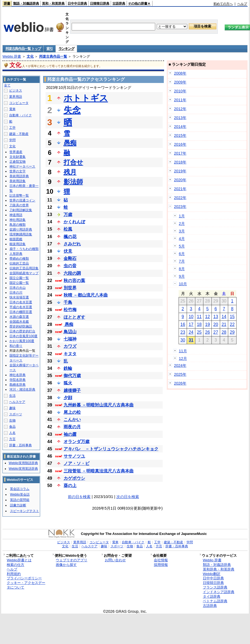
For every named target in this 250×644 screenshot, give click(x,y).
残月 (70, 172)
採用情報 (161, 565)
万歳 (68, 215)
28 (224, 332)
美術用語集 (18, 181)
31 (191, 340)
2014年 (180, 127)
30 (183, 340)
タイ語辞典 (212, 596)
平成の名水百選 (21, 307)
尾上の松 (72, 412)
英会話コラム (20, 489)
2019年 (180, 171)
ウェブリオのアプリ (72, 560)
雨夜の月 (72, 427)
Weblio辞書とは (19, 560)
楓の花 (70, 237)
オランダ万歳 (77, 442)
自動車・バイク (20, 115)
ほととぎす (74, 317)
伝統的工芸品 (19, 263)
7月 (182, 261)
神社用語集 (18, 220)
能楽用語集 (18, 244)
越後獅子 (72, 390)
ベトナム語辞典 (215, 601)
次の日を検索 (128, 497)
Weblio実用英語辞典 (23, 469)
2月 (182, 224)
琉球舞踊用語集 (21, 234)
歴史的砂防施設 (21, 326)
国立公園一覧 (19, 278)
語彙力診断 (18, 505)
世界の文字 (18, 171)
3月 (182, 231)
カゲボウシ (74, 478)
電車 (12, 109)
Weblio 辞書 (12, 56)
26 (207, 332)
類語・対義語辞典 (26, 4)
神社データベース (22, 166)
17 (191, 324)
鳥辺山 (70, 332)
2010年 (180, 91)
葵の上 (70, 485)
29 (232, 332)
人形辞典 (16, 254)
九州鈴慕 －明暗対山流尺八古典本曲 (99, 405)
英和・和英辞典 (53, 4)
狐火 (68, 383)
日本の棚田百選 (21, 312)
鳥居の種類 (18, 225)
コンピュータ (19, 103)
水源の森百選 (19, 317)
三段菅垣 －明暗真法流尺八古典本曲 (99, 471)
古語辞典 (119, 4)
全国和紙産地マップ (24, 273)
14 (224, 317)
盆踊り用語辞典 (21, 229)
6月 (182, 254)
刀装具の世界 (19, 205)
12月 (183, 358)
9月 (182, 276)
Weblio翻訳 (212, 574)
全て (7, 85)
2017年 (180, 153)
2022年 (180, 198)
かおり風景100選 (22, 341)
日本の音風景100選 (23, 336)
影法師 (73, 182)
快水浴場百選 (19, 297)
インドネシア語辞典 (219, 592)
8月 (182, 269)
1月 (182, 216)
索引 (49, 49)
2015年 (180, 135)
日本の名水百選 (21, 302)
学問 (12, 140)
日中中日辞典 (77, 4)
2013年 (180, 118)
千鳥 (68, 302)
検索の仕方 (15, 565)
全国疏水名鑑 (19, 322)
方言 (12, 439)
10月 (183, 284)
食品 (12, 427)
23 (183, 332)
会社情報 (161, 560)
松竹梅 (70, 310)
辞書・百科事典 (20, 445)
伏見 (68, 251)
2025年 (180, 374)
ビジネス (16, 90)
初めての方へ (223, 4)
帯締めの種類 (19, 259)
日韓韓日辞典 (100, 4)
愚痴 (70, 143)
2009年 (180, 82)
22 (232, 324)
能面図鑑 (16, 239)
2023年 (180, 207)
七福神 (70, 339)
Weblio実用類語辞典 (23, 463)
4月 (182, 239)
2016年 (180, 144)
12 (207, 317)
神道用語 (16, 215)
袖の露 (70, 434)
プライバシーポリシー (24, 578)
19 (207, 324)
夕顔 (68, 398)
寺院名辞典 (18, 380)
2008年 (180, 73)
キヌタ (70, 354)
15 (232, 317)
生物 (12, 420)
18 (199, 324)
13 (216, 317)
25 (199, 332)
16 (183, 324)
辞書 (7, 4)
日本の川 (16, 293)
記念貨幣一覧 (19, 196)
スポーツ (16, 414)
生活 (12, 396)
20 (216, 324)
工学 (12, 128)
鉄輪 (68, 368)
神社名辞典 (18, 375)
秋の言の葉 (74, 281)
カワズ (70, 346)
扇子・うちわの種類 (24, 249)
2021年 (180, 189)
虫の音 (70, 266)
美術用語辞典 (19, 176)
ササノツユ (74, 456)
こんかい (72, 420)
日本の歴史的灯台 (22, 331)
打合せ (73, 162)
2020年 (180, 180)
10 (191, 317)
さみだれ (72, 244)
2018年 (180, 162)
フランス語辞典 (215, 587)
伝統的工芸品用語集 (24, 268)
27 (216, 332)
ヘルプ (242, 4)
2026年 (180, 383)
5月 (182, 246)
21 (224, 324)
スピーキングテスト (25, 511)
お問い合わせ (115, 560)
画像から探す (66, 565)
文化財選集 (18, 157)
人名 (12, 433)
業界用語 (16, 97)
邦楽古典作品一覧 (53, 56)
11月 (183, 351)
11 (199, 317)
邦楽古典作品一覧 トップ (23, 49)
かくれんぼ (74, 222)
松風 (68, 229)
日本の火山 (18, 288)
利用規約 (14, 574)
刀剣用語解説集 (21, 210)
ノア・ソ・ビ (77, 463)
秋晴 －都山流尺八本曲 (86, 295)
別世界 (70, 288)
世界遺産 (16, 152)
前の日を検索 (79, 497)
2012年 (180, 109)
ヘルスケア (17, 402)
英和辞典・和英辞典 (219, 569)
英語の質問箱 (20, 500)
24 (191, 332)
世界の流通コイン (22, 200)
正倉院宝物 (18, 162)
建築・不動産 (19, 134)
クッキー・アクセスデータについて (26, 585)
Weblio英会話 (20, 495)
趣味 (12, 408)
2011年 (180, 100)
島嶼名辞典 (18, 385)
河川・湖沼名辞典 (22, 389)
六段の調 (72, 273)
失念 (72, 110)
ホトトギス (86, 98)
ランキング (66, 49)
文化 (30, 56)
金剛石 (70, 258)
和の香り (16, 346)
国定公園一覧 (19, 283)
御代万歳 (72, 376)
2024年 (180, 365)
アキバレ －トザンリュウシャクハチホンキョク (111, 449)
